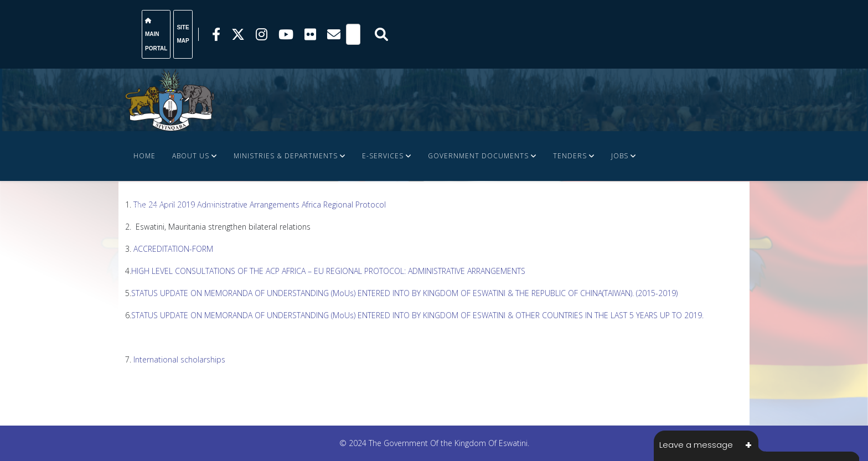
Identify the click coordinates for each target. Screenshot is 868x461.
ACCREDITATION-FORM (173, 249)
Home (144, 156)
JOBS (620, 156)
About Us (191, 156)
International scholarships (180, 359)
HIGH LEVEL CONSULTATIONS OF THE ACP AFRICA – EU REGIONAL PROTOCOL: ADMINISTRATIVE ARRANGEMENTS (328, 271)
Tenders (570, 156)
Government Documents (478, 156)
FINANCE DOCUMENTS (174, 206)
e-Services (383, 156)
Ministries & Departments (286, 156)
